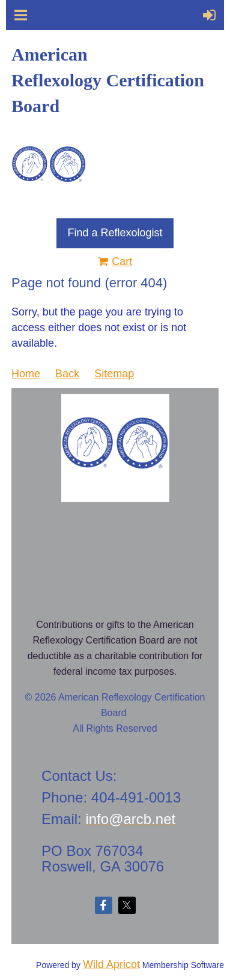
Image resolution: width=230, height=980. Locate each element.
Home (26, 374)
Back (67, 374)
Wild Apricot (111, 964)
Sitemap (114, 374)
